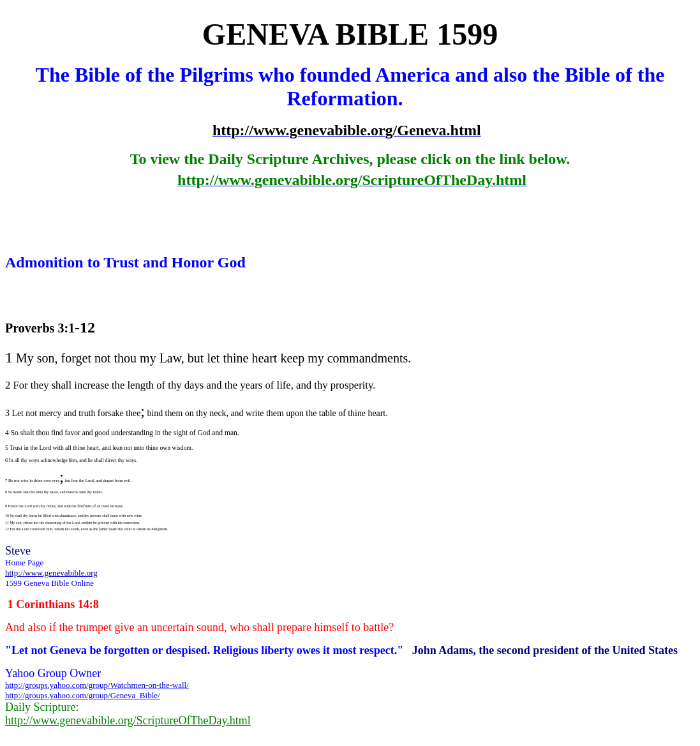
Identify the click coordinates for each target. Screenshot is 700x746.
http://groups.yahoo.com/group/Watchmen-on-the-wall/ (97, 685)
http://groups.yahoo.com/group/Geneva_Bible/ (83, 695)
